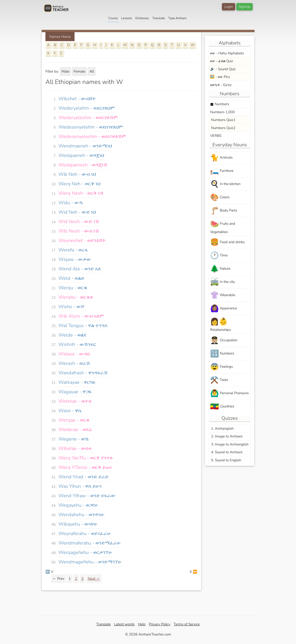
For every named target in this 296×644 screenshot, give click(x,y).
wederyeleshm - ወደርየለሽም (88, 118)
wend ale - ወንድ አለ (80, 269)
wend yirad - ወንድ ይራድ (84, 477)
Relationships (221, 324)
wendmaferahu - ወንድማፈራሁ (89, 543)
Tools (219, 380)
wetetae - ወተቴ (75, 401)
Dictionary (142, 18)
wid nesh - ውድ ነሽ (79, 222)
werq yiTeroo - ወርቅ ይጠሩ (85, 467)
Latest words (124, 624)
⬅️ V (49, 572)
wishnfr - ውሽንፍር (77, 344)
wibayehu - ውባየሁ (78, 524)
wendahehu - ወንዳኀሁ (81, 515)
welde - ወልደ (72, 335)
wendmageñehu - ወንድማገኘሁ (90, 562)
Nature (220, 269)
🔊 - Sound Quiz (223, 69)
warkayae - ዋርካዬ (77, 382)
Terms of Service (187, 624)
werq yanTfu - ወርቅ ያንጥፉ (86, 458)
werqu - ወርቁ (73, 288)
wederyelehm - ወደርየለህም (87, 108)
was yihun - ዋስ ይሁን (80, 486)
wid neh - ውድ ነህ (77, 212)
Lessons (127, 18)
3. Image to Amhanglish (229, 444)
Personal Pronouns (229, 393)
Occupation (224, 340)
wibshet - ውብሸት (77, 99)
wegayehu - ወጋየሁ (78, 505)
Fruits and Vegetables (223, 227)
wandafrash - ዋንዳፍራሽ (83, 373)
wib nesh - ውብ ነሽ (79, 231)
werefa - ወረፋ (73, 250)
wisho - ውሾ (71, 307)
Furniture (222, 171)
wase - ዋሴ (70, 411)
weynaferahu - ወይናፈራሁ (85, 534)
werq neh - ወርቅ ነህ (79, 184)
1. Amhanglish (222, 428)
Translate (159, 18)
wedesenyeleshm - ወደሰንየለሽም (92, 136)
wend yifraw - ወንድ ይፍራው (87, 496)
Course (113, 18)
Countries (222, 407)
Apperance (224, 309)
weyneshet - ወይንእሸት (82, 240)
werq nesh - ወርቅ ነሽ (81, 193)
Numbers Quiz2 (223, 128)
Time (219, 256)
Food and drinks (227, 242)
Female (79, 71)
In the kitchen (225, 184)
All (92, 71)
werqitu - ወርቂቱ (76, 297)
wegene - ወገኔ (74, 439)
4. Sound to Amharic (226, 452)
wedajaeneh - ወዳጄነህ (81, 155)
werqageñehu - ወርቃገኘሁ (85, 552)
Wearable (223, 295)
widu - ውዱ (71, 203)
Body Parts (224, 211)
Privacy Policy (160, 624)
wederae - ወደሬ (75, 430)
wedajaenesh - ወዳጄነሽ (83, 165)
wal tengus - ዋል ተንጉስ (83, 326)
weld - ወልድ (71, 278)
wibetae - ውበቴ (75, 448)
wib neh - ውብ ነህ (77, 174)
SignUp (245, 7)
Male (65, 71)
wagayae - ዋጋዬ (75, 392)
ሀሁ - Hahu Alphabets (227, 53)
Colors (220, 197)
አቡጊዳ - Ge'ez (221, 85)
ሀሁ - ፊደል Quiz (222, 61)
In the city (223, 282)
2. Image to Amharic (226, 436)
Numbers (220, 104)
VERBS (216, 136)
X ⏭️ (193, 572)
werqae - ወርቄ (74, 420)
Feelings (221, 367)
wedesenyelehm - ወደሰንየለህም (91, 127)
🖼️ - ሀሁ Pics (220, 77)
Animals (221, 158)
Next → (94, 579)
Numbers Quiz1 (223, 120)
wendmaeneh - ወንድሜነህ (85, 146)
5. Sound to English (226, 460)
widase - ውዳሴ (74, 354)
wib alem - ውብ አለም (81, 316)
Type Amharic (177, 18)
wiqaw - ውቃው (75, 259)
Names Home (60, 37)
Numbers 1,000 (222, 112)
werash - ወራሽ (74, 363)
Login (229, 7)
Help (142, 624)
